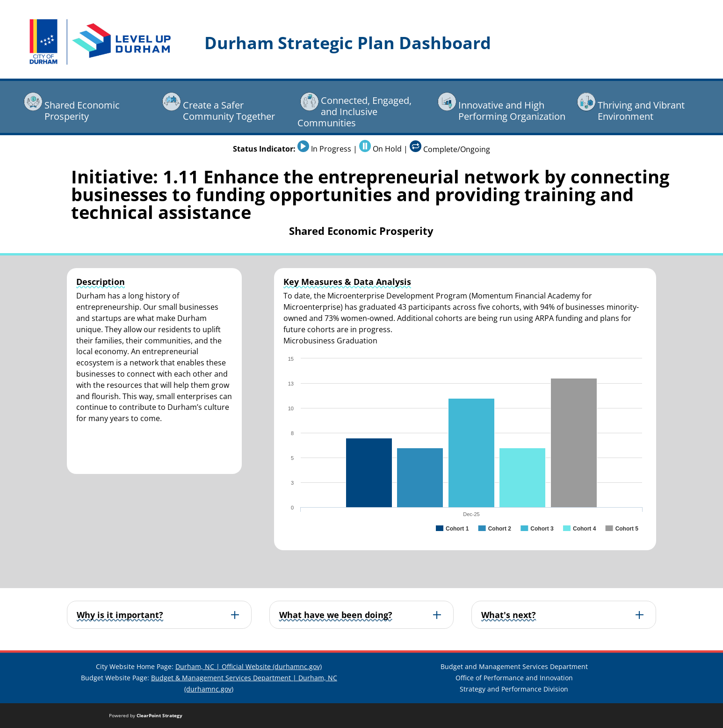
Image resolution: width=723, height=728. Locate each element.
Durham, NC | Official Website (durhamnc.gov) (249, 666)
